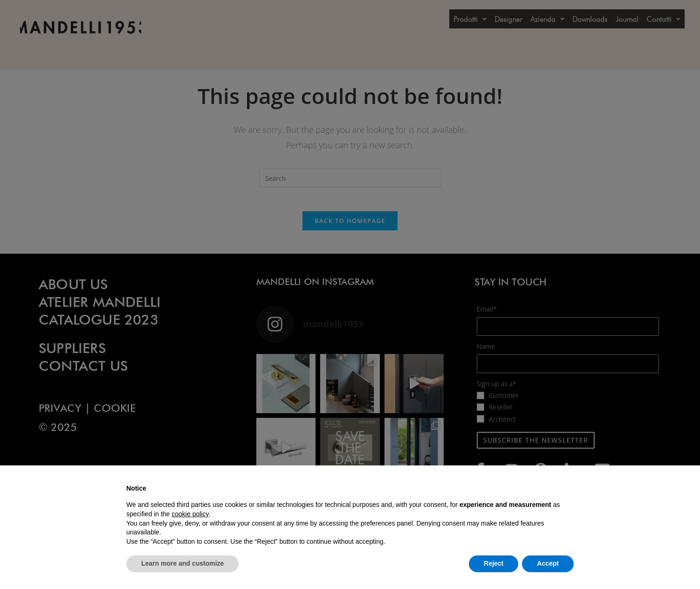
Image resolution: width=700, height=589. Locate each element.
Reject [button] (494, 563)
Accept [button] (548, 563)
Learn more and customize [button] (182, 563)
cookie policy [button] (190, 514)
